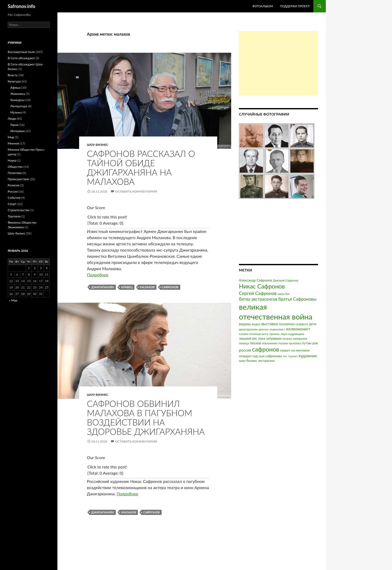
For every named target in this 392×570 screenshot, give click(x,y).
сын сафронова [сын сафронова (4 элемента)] (270, 356)
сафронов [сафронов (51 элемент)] (266, 349)
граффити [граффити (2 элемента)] (302, 324)
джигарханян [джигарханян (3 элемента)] (248, 329)
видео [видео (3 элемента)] (256, 324)
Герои (14, 125)
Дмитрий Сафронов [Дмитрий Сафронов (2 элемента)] (286, 280)
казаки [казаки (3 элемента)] (244, 334)
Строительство (19, 210)
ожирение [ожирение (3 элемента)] (300, 339)
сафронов (170, 287)
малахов (147, 287)
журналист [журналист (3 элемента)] (277, 329)
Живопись (18, 94)
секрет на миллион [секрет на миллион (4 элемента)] (295, 350)
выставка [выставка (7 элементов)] (270, 324)
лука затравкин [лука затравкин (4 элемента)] (270, 338)
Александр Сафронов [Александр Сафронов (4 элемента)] (255, 280)
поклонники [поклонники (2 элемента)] (270, 343)
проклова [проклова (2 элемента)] (295, 343)
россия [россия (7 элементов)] (245, 350)
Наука (12, 160)
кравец (127, 287)
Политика (15, 173)
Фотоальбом (263, 6)
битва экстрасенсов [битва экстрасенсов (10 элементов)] (258, 299)
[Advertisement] (278, 63)
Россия (13, 191)
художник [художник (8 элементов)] (308, 356)
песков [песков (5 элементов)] (255, 343)
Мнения (13, 143)
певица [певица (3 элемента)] (244, 343)
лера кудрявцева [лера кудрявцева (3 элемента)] (292, 334)
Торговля (14, 216)
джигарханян (103, 287)
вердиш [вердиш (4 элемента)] (245, 324)
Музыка (16, 112)
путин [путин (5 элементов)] (307, 343)
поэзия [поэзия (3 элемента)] (283, 343)
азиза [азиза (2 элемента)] (281, 294)
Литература (19, 106)
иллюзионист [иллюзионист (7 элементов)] (298, 329)
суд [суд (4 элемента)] (255, 356)
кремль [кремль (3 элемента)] (274, 334)
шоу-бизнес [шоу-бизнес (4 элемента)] (248, 361)
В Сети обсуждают (21, 58)
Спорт (12, 204)
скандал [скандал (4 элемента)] (245, 356)
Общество (15, 167)
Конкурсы (17, 100)
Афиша (15, 88)
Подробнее (98, 275)
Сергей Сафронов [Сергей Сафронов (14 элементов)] (258, 293)
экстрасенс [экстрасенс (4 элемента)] (267, 361)
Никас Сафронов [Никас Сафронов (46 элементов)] (262, 286)
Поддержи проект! (295, 6)
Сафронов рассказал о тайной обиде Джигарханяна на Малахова (141, 168)
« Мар (13, 300)
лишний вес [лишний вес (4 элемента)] (248, 338)
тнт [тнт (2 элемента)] (285, 356)
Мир (11, 137)
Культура (14, 81)
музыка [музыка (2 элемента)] (287, 339)
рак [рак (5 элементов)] (315, 343)
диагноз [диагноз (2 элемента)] (264, 329)
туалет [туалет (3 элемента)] (293, 356)
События (14, 198)
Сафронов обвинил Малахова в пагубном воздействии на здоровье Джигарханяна (146, 417)
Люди (12, 119)
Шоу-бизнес (97, 145)
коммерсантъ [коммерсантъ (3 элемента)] (259, 334)
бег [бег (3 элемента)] (288, 294)
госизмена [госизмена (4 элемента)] (287, 324)
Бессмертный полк (21, 52)
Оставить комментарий (136, 191)
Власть (13, 75)
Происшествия (18, 179)
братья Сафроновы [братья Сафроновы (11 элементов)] (297, 299)
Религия (14, 185)
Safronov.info (21, 6)
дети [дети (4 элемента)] (313, 324)
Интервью (18, 131)
